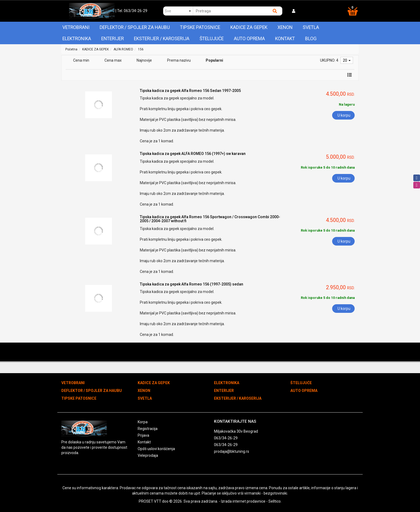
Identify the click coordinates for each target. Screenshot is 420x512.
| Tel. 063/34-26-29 (131, 11)
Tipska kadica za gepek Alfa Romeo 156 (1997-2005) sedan (192, 284)
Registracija (148, 429)
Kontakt (285, 39)
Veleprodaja (148, 455)
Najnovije (144, 60)
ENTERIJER (112, 39)
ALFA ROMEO (123, 49)
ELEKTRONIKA (77, 39)
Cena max (113, 60)
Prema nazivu (179, 60)
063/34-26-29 (226, 438)
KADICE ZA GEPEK (249, 27)
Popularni (214, 60)
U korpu (344, 115)
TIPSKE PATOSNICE (200, 27)
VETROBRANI (76, 27)
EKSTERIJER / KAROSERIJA (162, 39)
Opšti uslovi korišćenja (156, 449)
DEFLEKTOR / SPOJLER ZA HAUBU (135, 27)
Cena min (81, 60)
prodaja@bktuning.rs (232, 451)
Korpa (143, 422)
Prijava (143, 435)
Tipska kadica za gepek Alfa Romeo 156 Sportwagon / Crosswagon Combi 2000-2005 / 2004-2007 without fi (210, 219)
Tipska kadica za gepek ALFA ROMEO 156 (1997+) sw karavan (193, 154)
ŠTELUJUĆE (212, 39)
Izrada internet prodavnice (243, 501)
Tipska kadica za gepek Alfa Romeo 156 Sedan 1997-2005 (190, 91)
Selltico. (275, 501)
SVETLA (311, 27)
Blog (311, 39)
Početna (71, 49)
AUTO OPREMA (249, 39)
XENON (285, 27)
